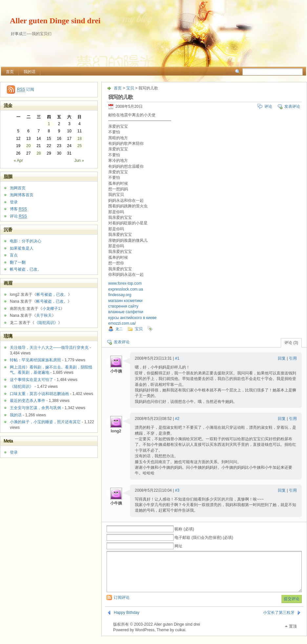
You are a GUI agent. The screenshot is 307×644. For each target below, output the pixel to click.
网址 (178, 546)
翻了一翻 (18, 262)
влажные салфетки (126, 312)
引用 (293, 358)
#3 (177, 490)
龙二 (119, 329)
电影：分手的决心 (26, 241)
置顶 (293, 634)
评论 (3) (291, 343)
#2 (177, 419)
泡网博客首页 (22, 195)
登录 (14, 202)
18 (80, 139)
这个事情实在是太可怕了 (31, 380)
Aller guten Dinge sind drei (55, 21)
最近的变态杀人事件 (28, 401)
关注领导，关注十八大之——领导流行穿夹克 (49, 348)
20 (28, 146)
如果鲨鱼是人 (22, 248)
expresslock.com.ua (126, 289)
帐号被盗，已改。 (26, 269)
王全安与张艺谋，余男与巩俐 (35, 408)
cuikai (180, 638)
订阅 (26, 90)
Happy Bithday (127, 620)
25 (80, 146)
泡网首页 (18, 188)
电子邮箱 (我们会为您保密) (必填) (204, 538)
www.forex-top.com (125, 283)
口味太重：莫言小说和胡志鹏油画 (39, 394)
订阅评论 (122, 605)
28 (39, 153)
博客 (18, 209)
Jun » (79, 161)
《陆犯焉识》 (46, 323)
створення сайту (123, 306)
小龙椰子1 (51, 309)
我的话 (30, 72)
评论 (268, 106)
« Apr (18, 161)
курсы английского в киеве (132, 318)
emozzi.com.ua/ (122, 323)
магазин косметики (125, 301)
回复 (282, 358)
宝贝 (130, 88)
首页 (10, 72)
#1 (177, 358)
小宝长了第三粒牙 (279, 620)
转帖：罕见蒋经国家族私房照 (35, 360)
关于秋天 (44, 315)
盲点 (14, 255)
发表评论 (292, 106)
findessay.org (120, 295)
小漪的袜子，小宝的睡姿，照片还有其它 (45, 422)
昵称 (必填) (184, 529)
